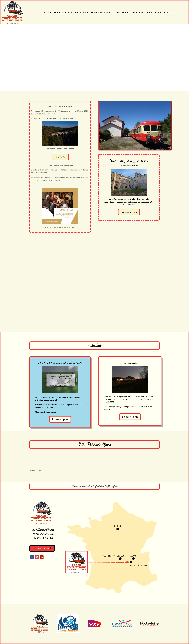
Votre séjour (82, 13)
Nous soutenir (154, 13)
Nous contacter (40, 548)
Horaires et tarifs (63, 13)
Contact (169, 13)
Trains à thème (121, 13)
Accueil (48, 13)
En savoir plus (129, 212)
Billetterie (60, 157)
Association (138, 13)
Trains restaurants (101, 13)
